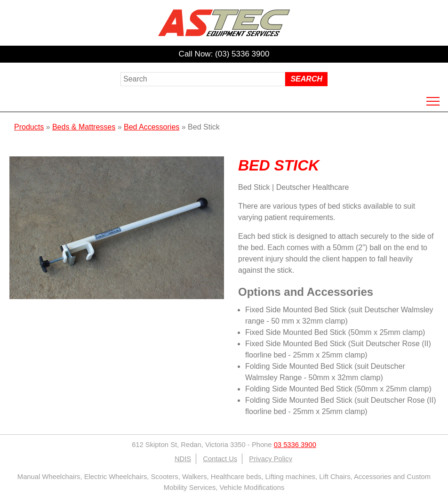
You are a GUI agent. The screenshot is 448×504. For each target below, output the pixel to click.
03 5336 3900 (295, 445)
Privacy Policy (271, 459)
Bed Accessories (152, 127)
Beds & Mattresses (84, 127)
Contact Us (220, 459)
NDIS (183, 459)
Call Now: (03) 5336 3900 (224, 54)
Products (29, 127)
